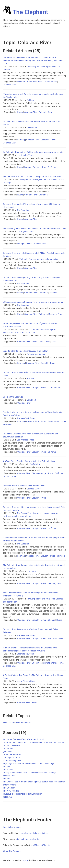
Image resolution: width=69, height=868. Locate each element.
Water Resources (34, 82)
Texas (47, 342)
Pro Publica (35, 464)
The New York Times (26, 418)
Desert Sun (32, 128)
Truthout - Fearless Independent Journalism (39, 259)
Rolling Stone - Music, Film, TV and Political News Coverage (30, 773)
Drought (28, 167)
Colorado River (50, 82)
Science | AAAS (34, 489)
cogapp (25, 860)
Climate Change (39, 473)
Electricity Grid (54, 583)
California (45, 140)
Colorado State (10, 85)
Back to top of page (12, 827)
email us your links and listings (34, 833)
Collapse (53, 293)
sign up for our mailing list (28, 839)
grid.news (31, 571)
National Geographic (36, 354)
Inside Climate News (26, 681)
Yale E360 (31, 400)
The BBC (31, 378)
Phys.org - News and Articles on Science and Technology (28, 764)
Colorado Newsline (25, 654)
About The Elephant (12, 851)
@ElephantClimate (42, 845)
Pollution (21, 82)
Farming (21, 140)
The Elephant (26, 12)
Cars (41, 342)
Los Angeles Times (25, 155)
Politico (30, 100)
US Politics (37, 663)
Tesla (54, 342)
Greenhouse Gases (49, 638)
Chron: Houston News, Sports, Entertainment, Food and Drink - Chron (34, 742)
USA (12, 722)
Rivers (20, 112)
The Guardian (23, 210)
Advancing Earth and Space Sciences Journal (23, 739)
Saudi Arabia (54, 421)
